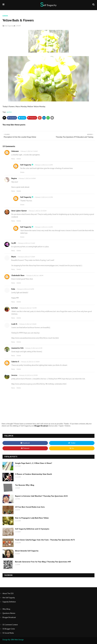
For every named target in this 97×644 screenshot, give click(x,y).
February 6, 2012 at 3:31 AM (26, 243)
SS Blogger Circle (9, 629)
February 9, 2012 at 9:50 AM (28, 324)
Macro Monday (21, 106)
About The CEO (8, 593)
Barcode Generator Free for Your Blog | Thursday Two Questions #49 (43, 562)
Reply (13, 159)
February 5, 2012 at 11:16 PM (44, 227)
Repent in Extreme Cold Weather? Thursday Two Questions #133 (41, 496)
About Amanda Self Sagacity (27, 551)
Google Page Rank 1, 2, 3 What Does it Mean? (34, 463)
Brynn (14, 257)
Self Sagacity (9, 26)
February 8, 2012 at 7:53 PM (28, 308)
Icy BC (14, 243)
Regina (14, 178)
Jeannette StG (17, 348)
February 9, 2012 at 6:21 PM (34, 348)
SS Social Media (8, 633)
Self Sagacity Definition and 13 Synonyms (32, 529)
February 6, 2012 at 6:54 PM (25, 289)
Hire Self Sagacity (9, 598)
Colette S (15, 362)
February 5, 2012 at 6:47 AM (27, 178)
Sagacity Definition (9, 602)
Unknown (15, 151)
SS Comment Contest (10, 625)
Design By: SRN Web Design (13, 640)
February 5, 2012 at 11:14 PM (44, 165)
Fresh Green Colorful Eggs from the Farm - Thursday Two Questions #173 (45, 540)
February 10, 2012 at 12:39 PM (28, 375)
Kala (13, 289)
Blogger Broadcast (41, 426)
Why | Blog (6, 609)
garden (9, 112)
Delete (19, 159)
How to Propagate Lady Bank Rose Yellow (32, 518)
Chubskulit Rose (18, 275)
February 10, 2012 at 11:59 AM (30, 362)
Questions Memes (9, 613)
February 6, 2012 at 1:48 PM (35, 275)
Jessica (14, 375)
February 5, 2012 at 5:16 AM (29, 151)
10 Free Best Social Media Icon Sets (30, 507)
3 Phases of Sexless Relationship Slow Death (33, 474)
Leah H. (14, 324)
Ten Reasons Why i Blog (25, 485)
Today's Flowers (9, 106)
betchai (15, 308)
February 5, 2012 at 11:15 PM (44, 197)
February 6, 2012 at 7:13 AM (26, 257)
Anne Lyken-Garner (19, 211)
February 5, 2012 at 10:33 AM (38, 211)
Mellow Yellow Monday (36, 106)
